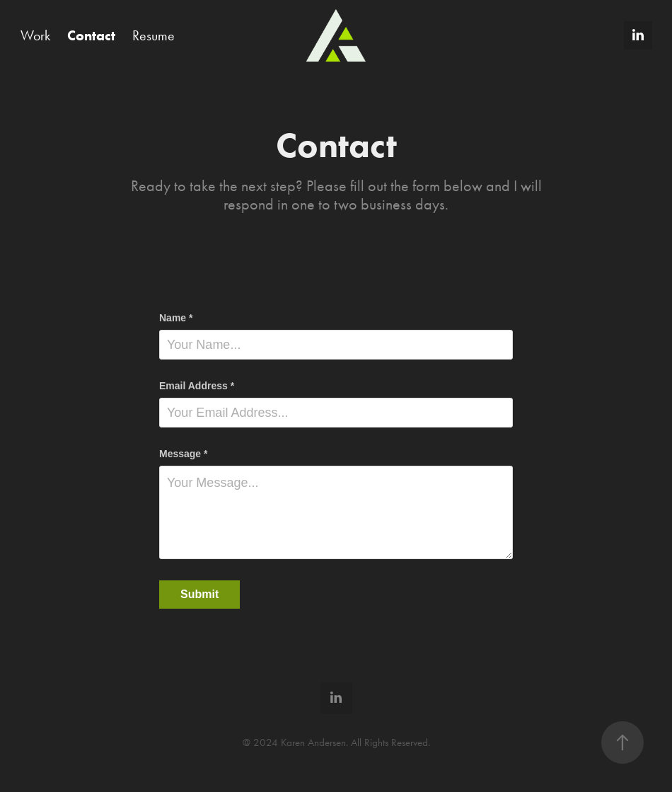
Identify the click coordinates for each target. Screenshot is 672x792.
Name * (176, 318)
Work (35, 35)
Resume (153, 35)
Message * (183, 454)
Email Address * (197, 386)
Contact (91, 35)
